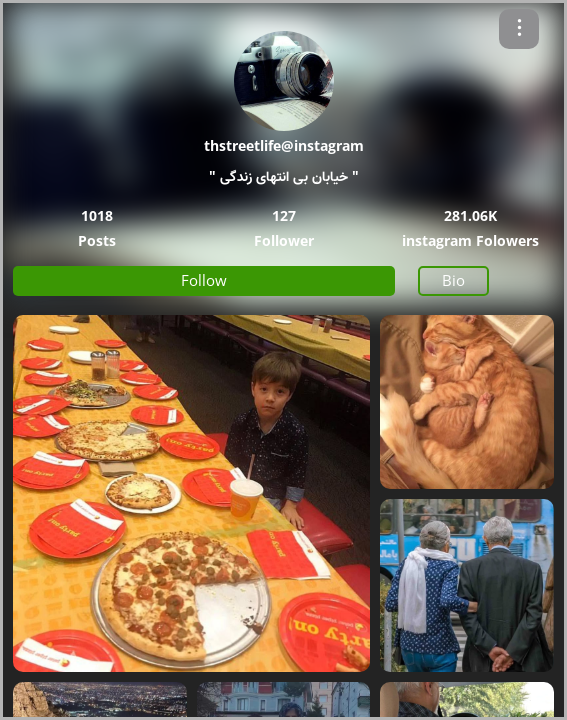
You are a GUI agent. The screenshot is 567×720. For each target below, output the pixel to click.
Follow (204, 280)
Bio (453, 280)
